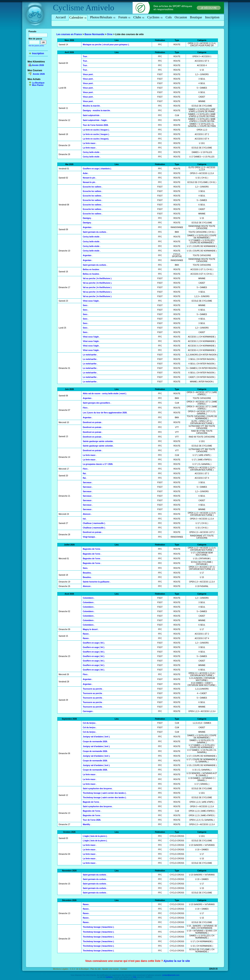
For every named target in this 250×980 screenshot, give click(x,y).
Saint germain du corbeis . (95, 232)
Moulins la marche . (92, 106)
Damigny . (87, 218)
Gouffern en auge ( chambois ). (97, 169)
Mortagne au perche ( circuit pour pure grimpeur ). (106, 45)
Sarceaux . (88, 482)
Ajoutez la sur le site (177, 961)
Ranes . (86, 634)
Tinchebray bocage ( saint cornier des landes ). (105, 793)
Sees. (85, 568)
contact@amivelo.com (171, 975)
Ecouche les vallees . (93, 187)
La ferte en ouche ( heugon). (96, 139)
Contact (124, 969)
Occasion (181, 17)
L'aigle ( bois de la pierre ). (95, 836)
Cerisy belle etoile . (92, 152)
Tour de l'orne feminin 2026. (96, 125)
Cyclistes (155, 17)
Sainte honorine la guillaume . (97, 582)
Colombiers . (89, 598)
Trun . (85, 56)
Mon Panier (38, 85)
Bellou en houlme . (92, 269)
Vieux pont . (88, 74)
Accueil (61, 17)
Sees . (86, 305)
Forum (124, 17)
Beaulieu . (87, 573)
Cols (169, 17)
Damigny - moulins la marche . (97, 111)
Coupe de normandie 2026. (95, 742)
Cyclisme (68, 8)
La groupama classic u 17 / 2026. (98, 464)
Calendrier (78, 17)
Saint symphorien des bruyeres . (98, 789)
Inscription (212, 17)
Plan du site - (96, 969)
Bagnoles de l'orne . (92, 549)
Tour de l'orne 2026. (92, 820)
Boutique (196, 17)
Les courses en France (69, 34)
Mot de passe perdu (36, 46)
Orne (110, 34)
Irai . (85, 519)
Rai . (85, 474)
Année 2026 (38, 65)
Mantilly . (87, 824)
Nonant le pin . (90, 178)
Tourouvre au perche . (93, 689)
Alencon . (87, 514)
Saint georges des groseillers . (97, 403)
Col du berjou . (90, 723)
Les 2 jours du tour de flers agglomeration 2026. (105, 413)
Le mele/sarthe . (90, 355)
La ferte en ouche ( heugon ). (96, 130)
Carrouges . (88, 711)
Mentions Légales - (61, 969)
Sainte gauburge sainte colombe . (98, 441)
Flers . (86, 408)
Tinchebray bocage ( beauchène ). (99, 927)
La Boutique (38, 83)
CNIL (135, 977)
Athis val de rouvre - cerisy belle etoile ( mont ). (105, 394)
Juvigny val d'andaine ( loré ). (96, 737)
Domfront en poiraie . (93, 422)
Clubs (139, 17)
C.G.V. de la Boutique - (80, 969)
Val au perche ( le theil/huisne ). (97, 278)
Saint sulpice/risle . (92, 115)
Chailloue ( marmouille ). (94, 523)
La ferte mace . (90, 143)
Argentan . (88, 227)
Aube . (86, 173)
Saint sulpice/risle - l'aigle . (95, 120)
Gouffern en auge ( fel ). (94, 643)
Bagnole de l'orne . (92, 802)
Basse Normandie (94, 34)
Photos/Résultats (103, 17)
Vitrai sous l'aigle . (91, 301)
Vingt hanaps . (89, 537)
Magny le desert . (91, 629)
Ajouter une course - (111, 969)
